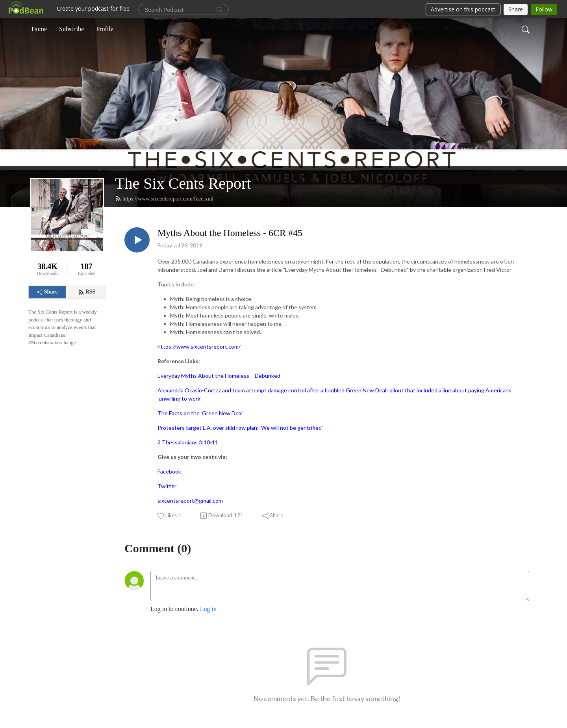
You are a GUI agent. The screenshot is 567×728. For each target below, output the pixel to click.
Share (47, 292)
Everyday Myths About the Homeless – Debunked (219, 376)
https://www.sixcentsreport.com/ (199, 346)
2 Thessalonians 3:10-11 (188, 442)
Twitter (167, 486)
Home (39, 29)
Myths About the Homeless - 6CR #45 (230, 233)
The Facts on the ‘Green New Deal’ (201, 413)
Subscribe (71, 29)
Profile (105, 29)
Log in (208, 609)
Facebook (169, 471)
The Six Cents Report (183, 183)
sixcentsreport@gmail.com (190, 500)
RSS (87, 292)
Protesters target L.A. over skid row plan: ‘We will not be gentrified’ (240, 428)
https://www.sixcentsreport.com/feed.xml (164, 199)
